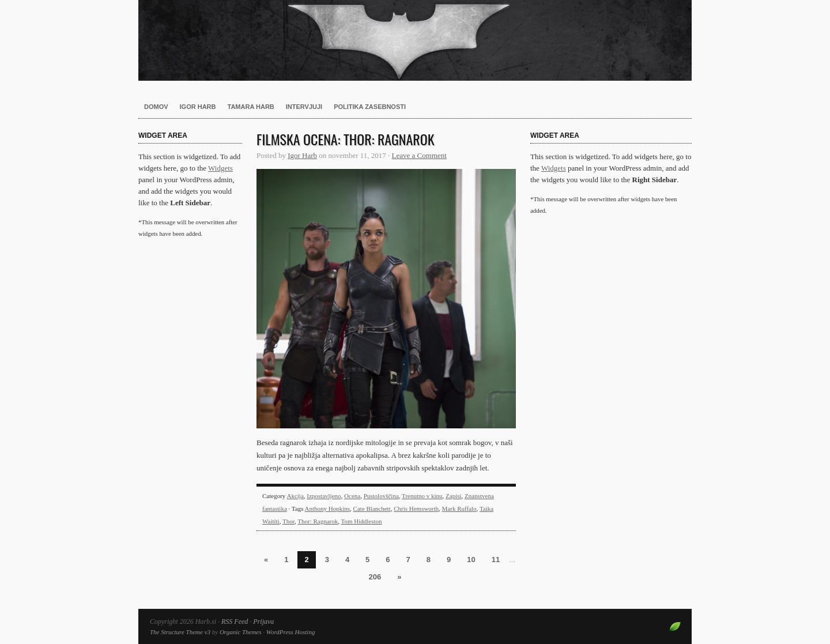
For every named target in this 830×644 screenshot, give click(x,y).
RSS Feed (235, 622)
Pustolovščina (381, 496)
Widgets (220, 168)
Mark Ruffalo (459, 509)
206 (375, 577)
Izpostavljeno (324, 496)
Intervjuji (304, 107)
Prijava (263, 622)
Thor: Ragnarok (318, 521)
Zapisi (454, 496)
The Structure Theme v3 (180, 632)
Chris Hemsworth (416, 509)
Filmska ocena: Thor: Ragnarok (346, 139)
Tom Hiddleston (362, 521)
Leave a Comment (419, 155)
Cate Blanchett (372, 509)
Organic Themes (241, 632)
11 (496, 560)
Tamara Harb (251, 107)
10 (471, 560)
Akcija (295, 496)
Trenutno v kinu (422, 496)
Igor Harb (198, 107)
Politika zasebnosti (370, 107)
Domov (156, 107)
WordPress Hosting (291, 632)
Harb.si (415, 40)
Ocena (352, 496)
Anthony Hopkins (328, 509)
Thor (288, 521)
